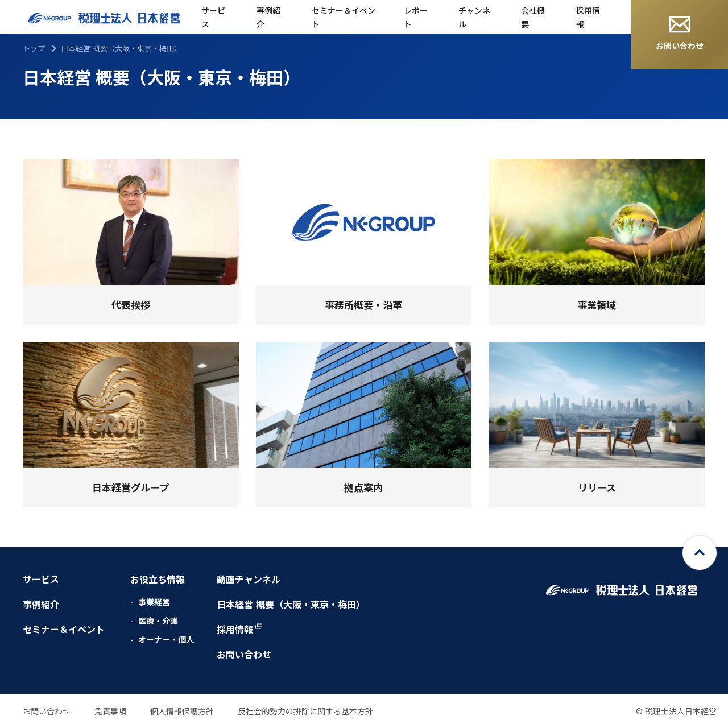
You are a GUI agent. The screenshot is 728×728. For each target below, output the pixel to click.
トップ (34, 48)
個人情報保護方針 (182, 711)
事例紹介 (268, 17)
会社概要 (533, 17)
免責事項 (110, 711)
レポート (416, 17)
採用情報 (588, 17)
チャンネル (474, 17)
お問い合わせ (680, 34)
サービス (213, 17)
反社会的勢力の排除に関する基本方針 (305, 711)
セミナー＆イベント (344, 17)
